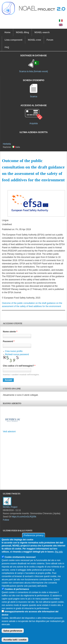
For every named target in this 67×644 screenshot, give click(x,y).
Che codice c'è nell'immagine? (19, 366)
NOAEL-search (42, 32)
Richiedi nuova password (17, 354)
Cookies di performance (17, 589)
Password (9, 341)
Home (7, 32)
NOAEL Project (10, 507)
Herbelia (7, 144)
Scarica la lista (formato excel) (33, 71)
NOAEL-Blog (22, 32)
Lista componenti (13, 40)
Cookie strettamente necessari (20, 557)
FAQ (7, 47)
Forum (50, 40)
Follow (6, 520)
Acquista (34, 123)
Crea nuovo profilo (14, 351)
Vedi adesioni (9, 432)
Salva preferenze (13, 631)
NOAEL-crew (34, 40)
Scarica (34, 97)
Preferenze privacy (33, 535)
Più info (59, 552)
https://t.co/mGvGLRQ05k (24, 517)
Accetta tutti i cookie (15, 640)
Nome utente (10, 332)
